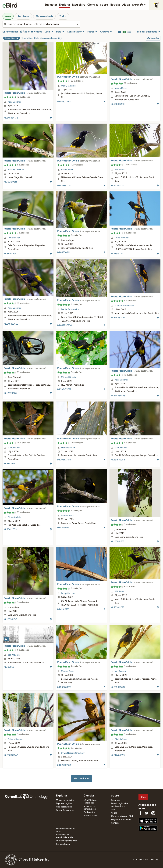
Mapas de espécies (65, 800)
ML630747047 (11, 755)
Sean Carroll (67, 170)
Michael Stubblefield (124, 306)
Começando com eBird (122, 816)
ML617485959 (118, 755)
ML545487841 (118, 318)
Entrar (136, 5)
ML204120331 (11, 529)
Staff (113, 810)
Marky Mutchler (69, 86)
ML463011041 (117, 186)
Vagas (114, 813)
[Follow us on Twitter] (147, 813)
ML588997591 (118, 104)
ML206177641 (64, 460)
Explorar (65, 5)
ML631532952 (118, 460)
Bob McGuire (14, 655)
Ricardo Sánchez (16, 170)
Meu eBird (79, 5)
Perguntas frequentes (121, 820)
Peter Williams (14, 102)
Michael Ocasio (68, 377)
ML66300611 (64, 252)
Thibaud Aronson (16, 739)
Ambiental (23, 16)
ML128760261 (11, 393)
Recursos (115, 800)
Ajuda (126, 5)
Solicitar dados (91, 816)
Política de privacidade (67, 841)
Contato (115, 823)
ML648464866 (118, 396)
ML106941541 (11, 619)
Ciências (93, 5)
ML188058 (9, 667)
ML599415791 (64, 389)
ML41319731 (117, 254)
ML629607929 (64, 765)
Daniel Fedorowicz (70, 309)
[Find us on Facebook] (140, 813)
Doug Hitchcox (122, 238)
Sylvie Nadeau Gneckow (73, 753)
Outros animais (44, 16)
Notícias (115, 5)
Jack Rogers (120, 671)
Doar (143, 797)
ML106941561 (117, 542)
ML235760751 (64, 687)
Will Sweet (120, 170)
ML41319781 (63, 609)
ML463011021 (117, 607)
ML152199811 (10, 182)
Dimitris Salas (14, 238)
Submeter (51, 5)
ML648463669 (11, 324)
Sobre (104, 5)
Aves (8, 16)
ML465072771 (64, 102)
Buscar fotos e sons (65, 810)
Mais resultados (82, 778)
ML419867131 (64, 186)
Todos (63, 16)
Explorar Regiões (64, 803)
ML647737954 (64, 325)
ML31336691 (10, 464)
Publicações (89, 812)
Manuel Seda (121, 88)
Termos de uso (63, 844)
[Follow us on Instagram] (153, 813)
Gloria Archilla (14, 517)
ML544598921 (64, 528)
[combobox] (41, 24)
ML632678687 (118, 687)
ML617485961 (11, 254)
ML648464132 (11, 118)
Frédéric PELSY (68, 448)
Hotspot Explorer (64, 807)
